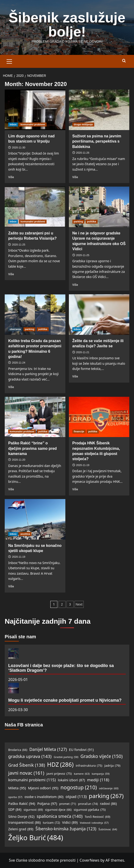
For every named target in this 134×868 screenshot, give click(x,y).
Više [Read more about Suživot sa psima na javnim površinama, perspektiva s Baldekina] (75, 177)
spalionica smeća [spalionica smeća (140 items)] (60, 816)
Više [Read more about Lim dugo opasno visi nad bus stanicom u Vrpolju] (11, 177)
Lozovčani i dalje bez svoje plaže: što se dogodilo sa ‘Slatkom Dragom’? (61, 668)
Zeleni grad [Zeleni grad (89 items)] (21, 829)
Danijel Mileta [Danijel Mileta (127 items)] (48, 749)
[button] (9, 61)
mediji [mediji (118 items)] (98, 780)
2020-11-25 (19, 245)
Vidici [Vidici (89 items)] (70, 822)
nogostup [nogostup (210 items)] (79, 787)
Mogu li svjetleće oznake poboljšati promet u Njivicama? (65, 700)
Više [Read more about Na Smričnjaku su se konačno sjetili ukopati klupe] (11, 586)
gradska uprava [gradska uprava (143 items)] (30, 756)
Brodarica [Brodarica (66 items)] (18, 750)
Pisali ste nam (20, 637)
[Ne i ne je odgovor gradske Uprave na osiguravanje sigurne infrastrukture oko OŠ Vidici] (99, 207)
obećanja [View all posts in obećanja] (15, 329)
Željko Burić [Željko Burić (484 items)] (36, 838)
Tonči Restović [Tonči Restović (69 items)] (97, 817)
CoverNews (89, 860)
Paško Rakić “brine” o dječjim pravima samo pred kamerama (32, 448)
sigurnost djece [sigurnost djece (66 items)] (58, 810)
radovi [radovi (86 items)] (108, 804)
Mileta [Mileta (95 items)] (17, 788)
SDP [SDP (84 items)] (15, 810)
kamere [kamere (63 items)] (82, 774)
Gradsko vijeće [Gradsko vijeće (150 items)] (101, 756)
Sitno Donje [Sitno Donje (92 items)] (21, 817)
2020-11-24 (19, 363)
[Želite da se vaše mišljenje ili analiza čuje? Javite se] (99, 315)
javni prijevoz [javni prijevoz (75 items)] (59, 774)
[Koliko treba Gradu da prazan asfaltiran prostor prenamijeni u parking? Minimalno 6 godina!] (35, 315)
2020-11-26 (83, 153)
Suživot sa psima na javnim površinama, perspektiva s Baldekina (97, 141)
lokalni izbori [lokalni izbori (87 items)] (71, 780)
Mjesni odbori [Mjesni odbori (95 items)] (43, 788)
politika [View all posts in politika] (92, 221)
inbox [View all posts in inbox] (13, 124)
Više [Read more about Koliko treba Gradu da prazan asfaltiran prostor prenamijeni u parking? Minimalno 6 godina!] (11, 387)
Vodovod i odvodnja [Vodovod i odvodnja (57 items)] (94, 823)
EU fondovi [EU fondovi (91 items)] (81, 750)
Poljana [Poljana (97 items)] (47, 803)
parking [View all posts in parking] (79, 221)
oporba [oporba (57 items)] (15, 797)
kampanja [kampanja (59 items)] (101, 774)
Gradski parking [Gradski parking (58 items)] (66, 757)
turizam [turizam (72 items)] (51, 823)
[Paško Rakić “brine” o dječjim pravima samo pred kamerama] (35, 417)
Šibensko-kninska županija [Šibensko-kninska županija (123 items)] (66, 829)
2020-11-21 (83, 352)
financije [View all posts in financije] (79, 431)
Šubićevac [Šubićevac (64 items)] (108, 829)
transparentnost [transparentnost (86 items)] (24, 823)
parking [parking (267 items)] (106, 796)
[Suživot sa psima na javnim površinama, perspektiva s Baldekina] (99, 110)
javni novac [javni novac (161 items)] (26, 773)
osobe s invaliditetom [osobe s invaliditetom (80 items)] (44, 797)
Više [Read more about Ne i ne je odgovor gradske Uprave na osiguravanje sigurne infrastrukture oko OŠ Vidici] (75, 285)
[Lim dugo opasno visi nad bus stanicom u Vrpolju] (35, 110)
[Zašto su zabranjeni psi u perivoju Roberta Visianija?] (35, 207)
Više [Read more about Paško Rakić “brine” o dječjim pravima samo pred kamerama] (11, 489)
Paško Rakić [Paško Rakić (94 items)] (22, 803)
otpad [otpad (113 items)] (76, 797)
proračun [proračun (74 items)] (88, 804)
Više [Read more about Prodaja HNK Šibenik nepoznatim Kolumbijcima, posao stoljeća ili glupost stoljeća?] (75, 489)
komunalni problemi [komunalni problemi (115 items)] (32, 780)
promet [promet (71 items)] (68, 804)
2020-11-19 (83, 465)
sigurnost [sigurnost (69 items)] (33, 810)
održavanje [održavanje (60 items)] (109, 788)
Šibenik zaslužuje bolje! (67, 25)
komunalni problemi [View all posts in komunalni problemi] (33, 124)
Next (79, 604)
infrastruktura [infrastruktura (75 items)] (89, 766)
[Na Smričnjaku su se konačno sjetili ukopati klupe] (35, 519)
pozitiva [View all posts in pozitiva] (25, 534)
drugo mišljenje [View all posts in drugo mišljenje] (83, 124)
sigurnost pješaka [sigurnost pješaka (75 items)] (90, 810)
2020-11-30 (19, 147)
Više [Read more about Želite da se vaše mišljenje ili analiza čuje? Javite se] (75, 376)
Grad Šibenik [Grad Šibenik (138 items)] (27, 765)
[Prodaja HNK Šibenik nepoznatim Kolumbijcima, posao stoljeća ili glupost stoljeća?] (99, 417)
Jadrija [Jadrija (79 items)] (112, 766)
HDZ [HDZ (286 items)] (60, 765)
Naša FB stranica (24, 725)
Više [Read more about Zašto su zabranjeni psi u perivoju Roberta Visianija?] (11, 274)
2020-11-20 (19, 460)
